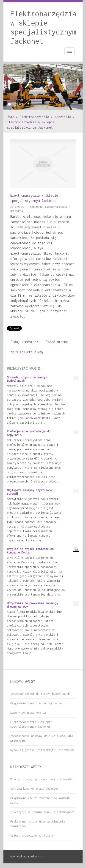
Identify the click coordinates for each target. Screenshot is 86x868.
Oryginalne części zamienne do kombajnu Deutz (41, 800)
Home (11, 117)
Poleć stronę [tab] (57, 342)
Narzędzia (63, 117)
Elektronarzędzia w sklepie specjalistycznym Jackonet (31, 724)
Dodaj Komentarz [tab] (24, 342)
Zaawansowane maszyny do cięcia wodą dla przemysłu (42, 738)
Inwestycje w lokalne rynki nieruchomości (42, 812)
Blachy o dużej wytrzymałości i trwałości (42, 779)
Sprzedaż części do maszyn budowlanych (40, 694)
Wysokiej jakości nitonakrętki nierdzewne (42, 750)
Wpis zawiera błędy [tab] (27, 352)
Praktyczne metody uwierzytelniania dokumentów (38, 824)
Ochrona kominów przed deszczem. (35, 789)
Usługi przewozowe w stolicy (32, 835)
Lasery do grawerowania (28, 713)
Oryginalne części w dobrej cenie (36, 703)
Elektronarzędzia (34, 117)
